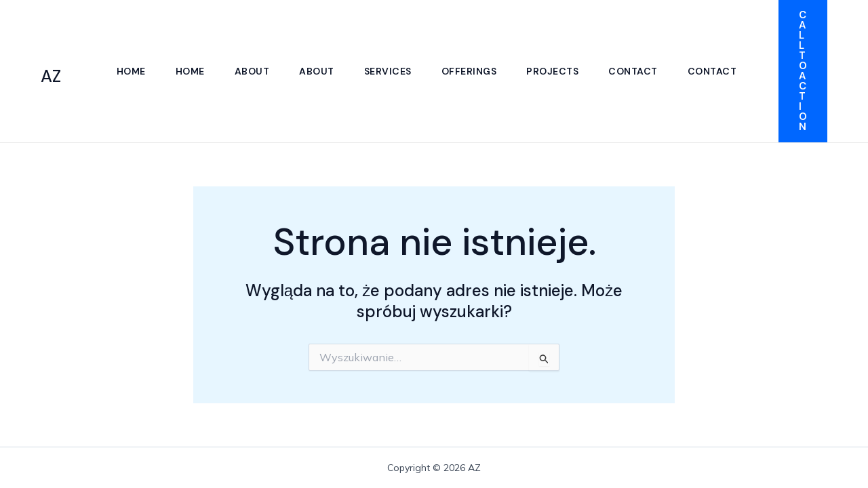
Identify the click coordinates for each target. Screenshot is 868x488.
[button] (803, 71)
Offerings (469, 71)
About (252, 71)
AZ (51, 76)
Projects (552, 71)
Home (131, 71)
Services (388, 71)
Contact (633, 71)
